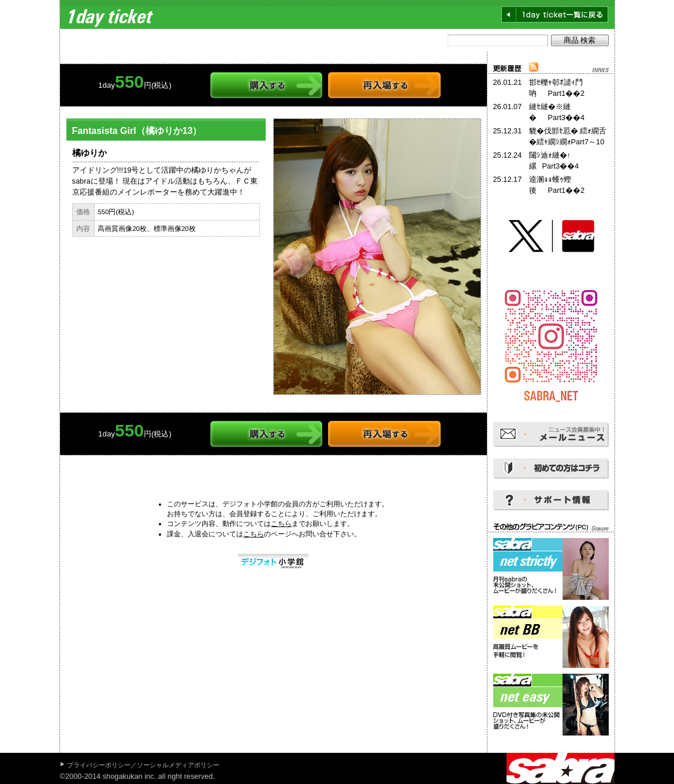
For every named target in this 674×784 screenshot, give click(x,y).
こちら (281, 524)
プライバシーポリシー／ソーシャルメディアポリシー (143, 765)
